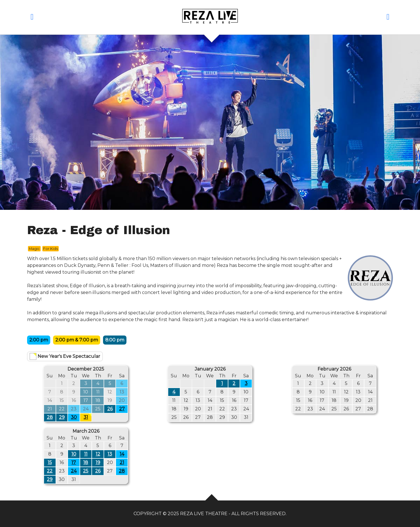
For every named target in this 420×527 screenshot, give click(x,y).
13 (110, 454)
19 (98, 462)
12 (98, 454)
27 (122, 409)
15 (50, 462)
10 (74, 454)
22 (50, 471)
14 (122, 454)
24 (74, 471)
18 (86, 462)
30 (74, 417)
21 (122, 462)
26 (110, 409)
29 (62, 417)
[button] (32, 18)
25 (86, 471)
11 (86, 454)
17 (74, 462)
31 (88, 417)
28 (50, 417)
